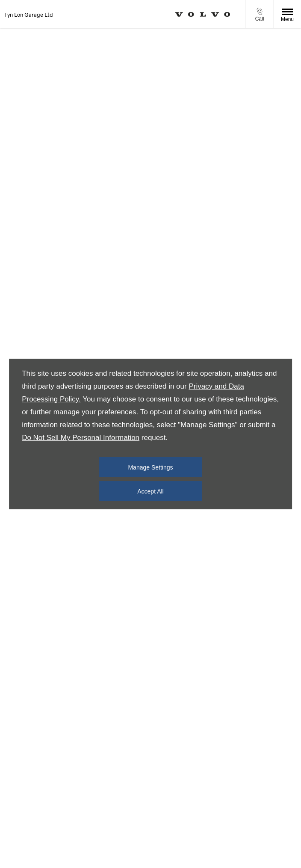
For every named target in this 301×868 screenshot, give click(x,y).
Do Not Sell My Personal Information (81, 438)
